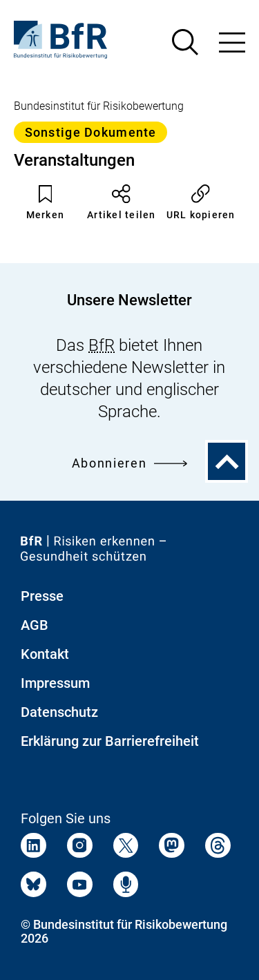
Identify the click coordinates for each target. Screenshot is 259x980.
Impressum (55, 683)
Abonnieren (129, 463)
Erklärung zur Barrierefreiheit (110, 741)
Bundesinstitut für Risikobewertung (99, 106)
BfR (102, 345)
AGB (35, 625)
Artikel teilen (122, 202)
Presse (42, 596)
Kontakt (45, 654)
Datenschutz (59, 712)
